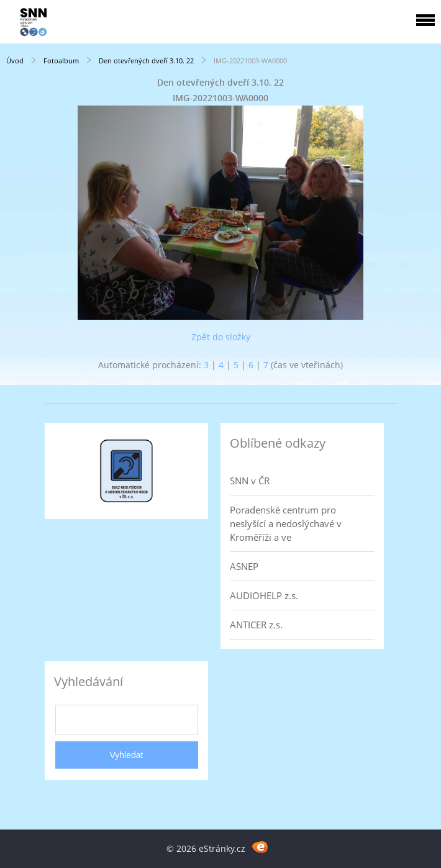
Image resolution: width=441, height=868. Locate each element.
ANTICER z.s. (256, 625)
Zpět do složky (221, 337)
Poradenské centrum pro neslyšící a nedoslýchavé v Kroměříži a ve (286, 523)
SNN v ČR (250, 481)
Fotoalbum (61, 61)
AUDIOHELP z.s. (264, 595)
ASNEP (244, 566)
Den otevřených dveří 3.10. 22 (146, 61)
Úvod (15, 61)
